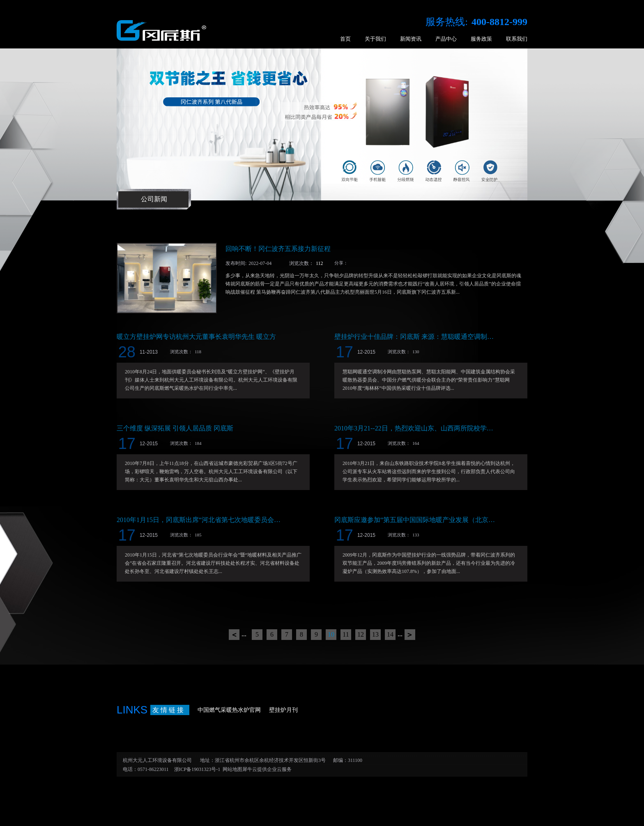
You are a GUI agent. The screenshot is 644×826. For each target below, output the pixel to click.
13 (375, 634)
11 (346, 634)
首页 (345, 39)
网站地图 (231, 769)
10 (331, 634)
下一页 (410, 635)
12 (361, 634)
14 (390, 634)
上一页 (234, 635)
